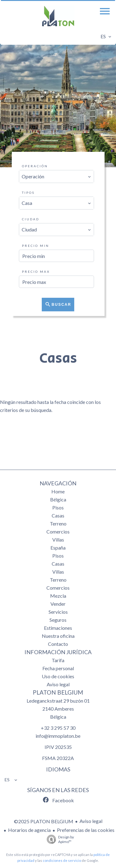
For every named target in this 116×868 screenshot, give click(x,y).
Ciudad (31, 219)
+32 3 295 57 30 (58, 728)
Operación (35, 166)
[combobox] (57, 177)
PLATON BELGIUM (58, 692)
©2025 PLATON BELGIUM (44, 821)
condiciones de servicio (62, 860)
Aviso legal (91, 821)
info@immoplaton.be (58, 736)
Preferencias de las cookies (86, 830)
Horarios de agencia (29, 830)
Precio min (36, 246)
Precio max (36, 272)
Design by (59, 839)
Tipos (28, 193)
